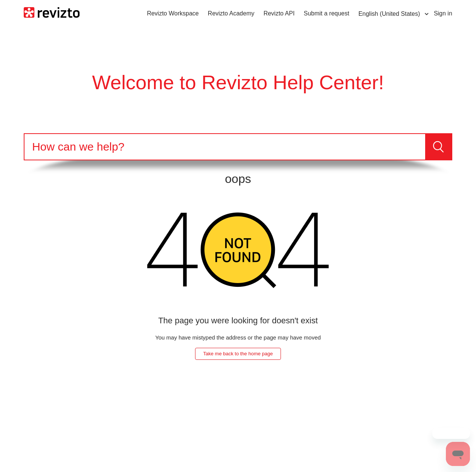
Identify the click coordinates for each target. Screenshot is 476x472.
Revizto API (279, 13)
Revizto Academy (231, 13)
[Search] (225, 147)
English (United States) (390, 14)
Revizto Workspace (173, 13)
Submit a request (327, 13)
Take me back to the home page (238, 354)
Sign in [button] (443, 13)
